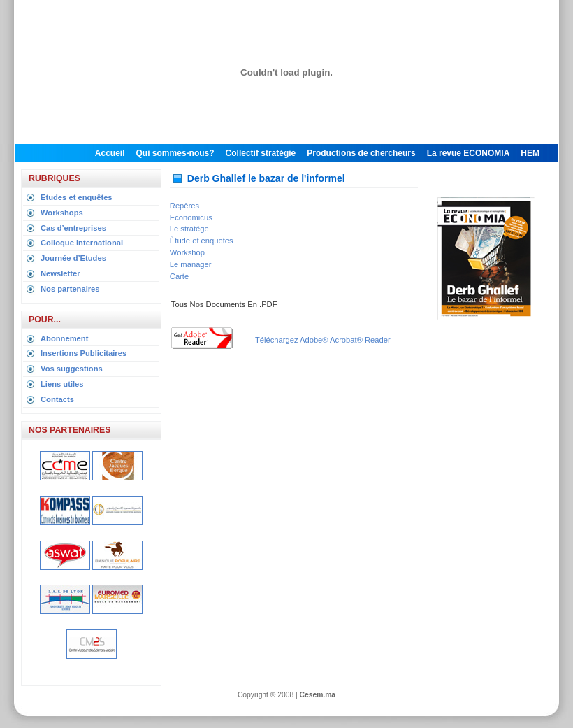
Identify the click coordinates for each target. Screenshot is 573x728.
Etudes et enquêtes (77, 197)
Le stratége (189, 229)
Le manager (191, 264)
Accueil (110, 153)
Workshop (187, 252)
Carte (179, 276)
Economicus (191, 217)
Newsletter (60, 273)
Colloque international (82, 243)
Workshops (62, 213)
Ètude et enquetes (202, 241)
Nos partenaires (70, 289)
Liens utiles (62, 384)
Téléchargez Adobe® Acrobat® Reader (323, 340)
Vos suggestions (72, 369)
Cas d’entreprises (73, 228)
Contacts (57, 399)
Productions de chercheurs (361, 153)
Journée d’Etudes (73, 258)
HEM (530, 153)
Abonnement (64, 338)
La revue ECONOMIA (469, 153)
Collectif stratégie (261, 153)
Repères (184, 206)
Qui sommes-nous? (175, 153)
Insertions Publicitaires (84, 353)
